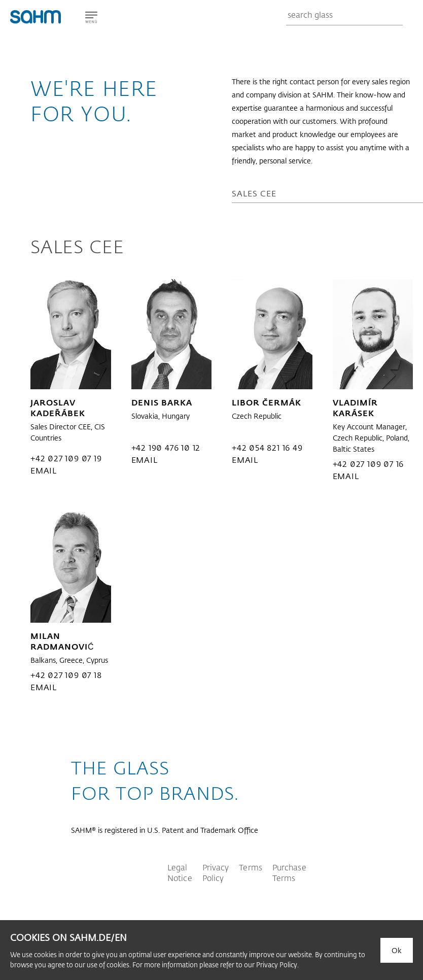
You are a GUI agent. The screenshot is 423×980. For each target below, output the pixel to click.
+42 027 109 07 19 (66, 458)
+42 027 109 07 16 (368, 464)
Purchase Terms (289, 872)
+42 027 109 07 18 (66, 675)
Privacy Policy (216, 872)
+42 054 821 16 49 (267, 447)
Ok (397, 950)
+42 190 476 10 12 (166, 447)
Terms (251, 867)
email (44, 470)
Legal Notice (180, 872)
